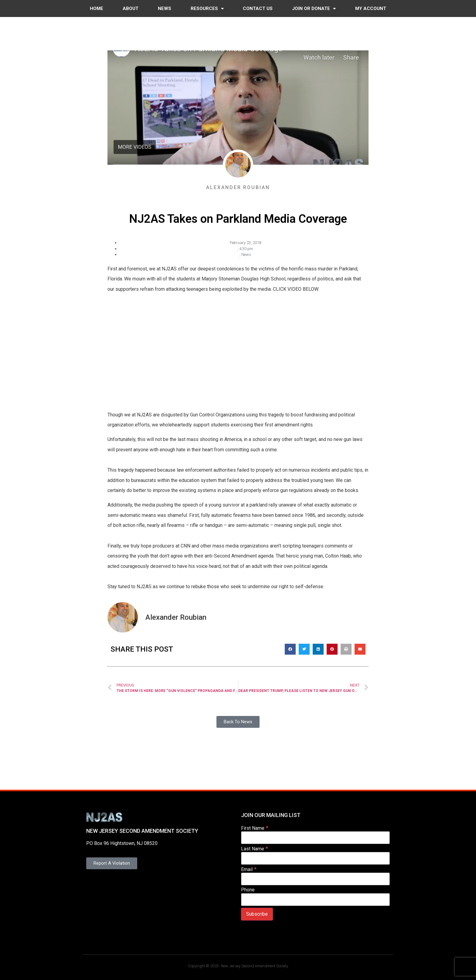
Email (249, 869)
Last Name (255, 848)
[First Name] (315, 838)
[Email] (315, 879)
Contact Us (258, 8)
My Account (371, 8)
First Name (255, 828)
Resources (207, 9)
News (165, 8)
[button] (290, 649)
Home (97, 8)
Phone (248, 890)
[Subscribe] (257, 914)
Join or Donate (314, 9)
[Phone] (315, 900)
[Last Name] (315, 858)
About (131, 8)
